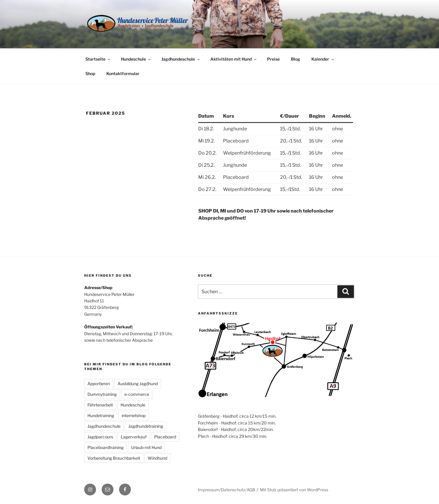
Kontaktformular (123, 73)
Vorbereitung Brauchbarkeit (114, 458)
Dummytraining (102, 394)
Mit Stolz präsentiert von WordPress (294, 490)
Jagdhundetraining (146, 426)
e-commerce (137, 394)
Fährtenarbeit (100, 405)
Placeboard (165, 437)
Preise (273, 59)
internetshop (134, 415)
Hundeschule (136, 59)
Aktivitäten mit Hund (234, 59)
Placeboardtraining (105, 447)
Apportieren (99, 384)
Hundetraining (101, 415)
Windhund (157, 458)
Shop (90, 73)
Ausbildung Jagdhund (138, 384)
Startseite (98, 59)
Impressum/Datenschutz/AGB (227, 490)
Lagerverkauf (134, 437)
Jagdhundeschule (181, 59)
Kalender (323, 59)
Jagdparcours (100, 437)
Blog (296, 59)
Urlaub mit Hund (146, 447)
